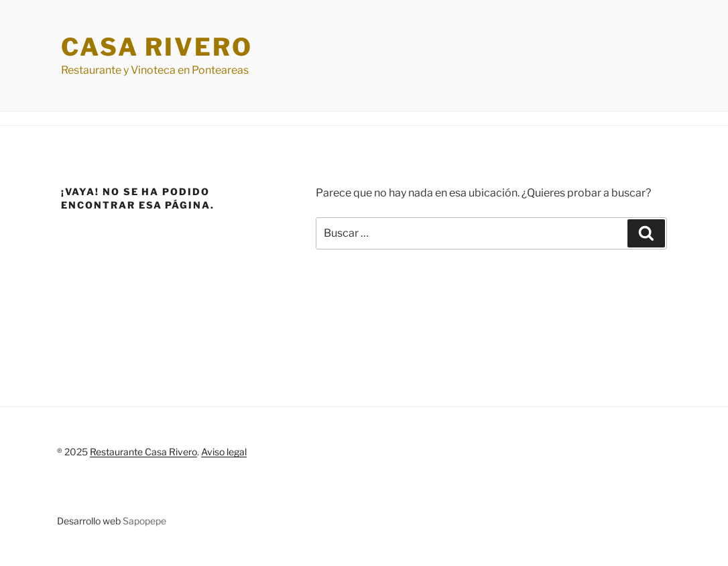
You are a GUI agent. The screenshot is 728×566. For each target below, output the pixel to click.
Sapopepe (144, 521)
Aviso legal (224, 452)
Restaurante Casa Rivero (143, 452)
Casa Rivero (157, 47)
